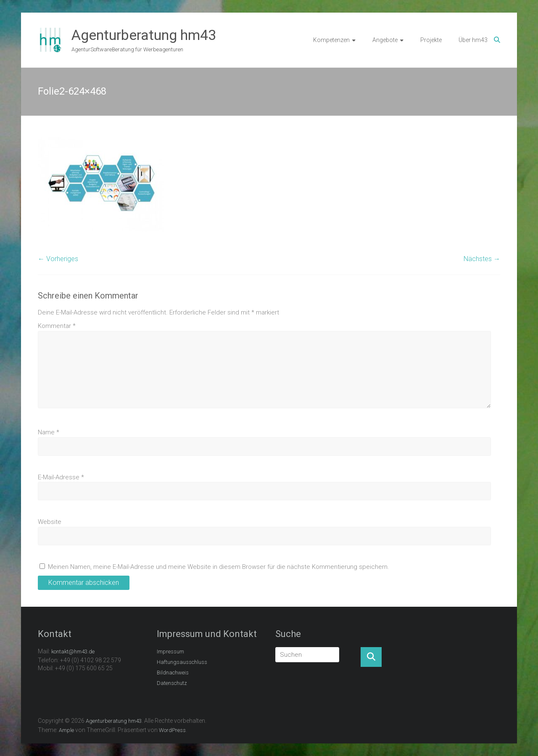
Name (49, 432)
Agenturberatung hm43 (144, 35)
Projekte (431, 40)
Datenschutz (172, 683)
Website (50, 522)
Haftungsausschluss (182, 662)
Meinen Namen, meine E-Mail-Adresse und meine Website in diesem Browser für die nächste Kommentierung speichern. (219, 567)
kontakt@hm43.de (73, 652)
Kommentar (57, 326)
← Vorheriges (58, 259)
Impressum (170, 652)
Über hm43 (473, 40)
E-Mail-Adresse (61, 477)
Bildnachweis (173, 673)
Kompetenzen (331, 40)
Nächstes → (482, 259)
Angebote (385, 40)
